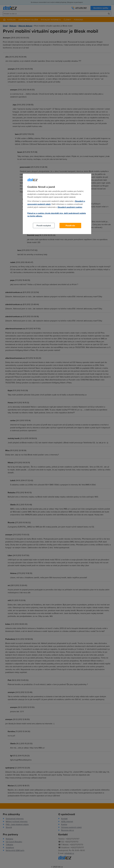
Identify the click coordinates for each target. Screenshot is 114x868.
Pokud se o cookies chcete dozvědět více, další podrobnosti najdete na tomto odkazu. (57, 215)
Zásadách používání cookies (70, 207)
